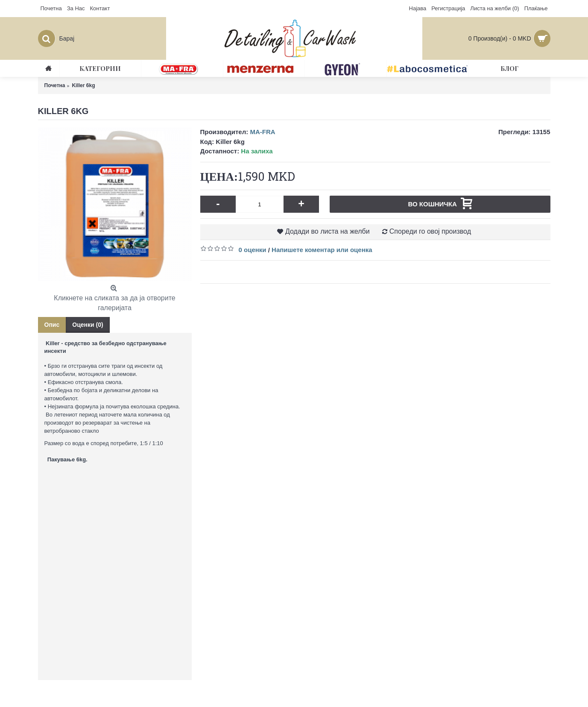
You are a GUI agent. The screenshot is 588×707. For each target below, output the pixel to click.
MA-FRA (262, 132)
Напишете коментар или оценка (322, 250)
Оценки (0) (88, 325)
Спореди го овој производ (430, 231)
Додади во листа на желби (328, 231)
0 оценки (253, 250)
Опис (52, 325)
